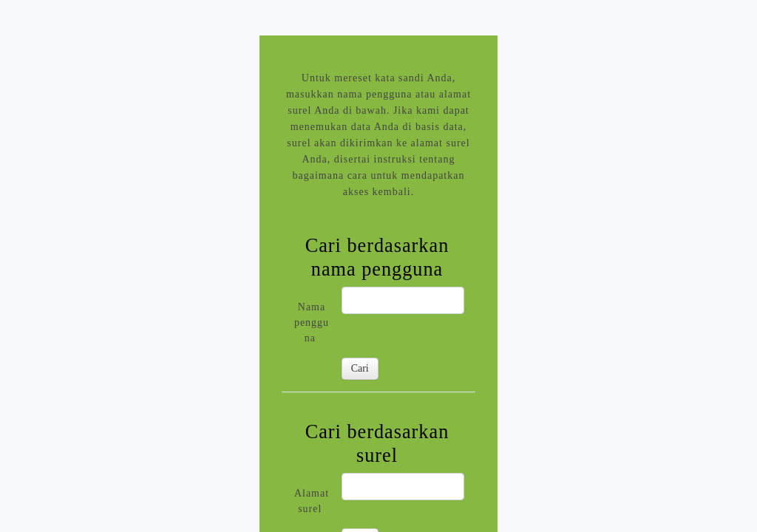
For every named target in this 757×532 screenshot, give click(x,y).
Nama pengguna (312, 323)
